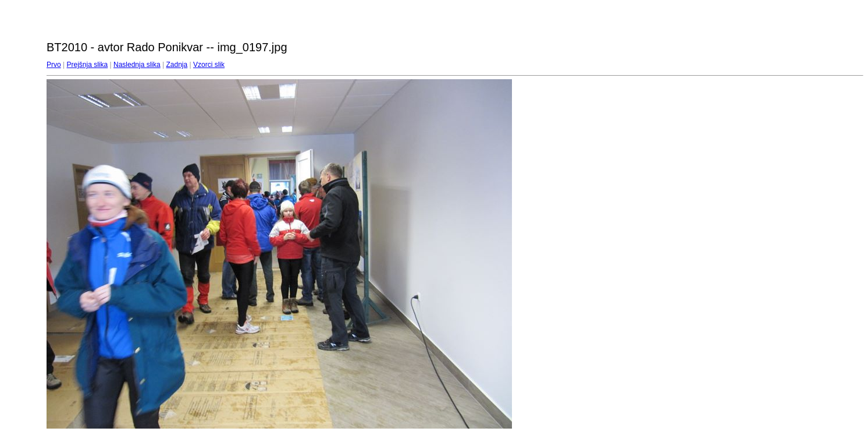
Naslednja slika (137, 65)
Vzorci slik (209, 65)
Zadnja (177, 65)
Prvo (54, 65)
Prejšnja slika (87, 65)
